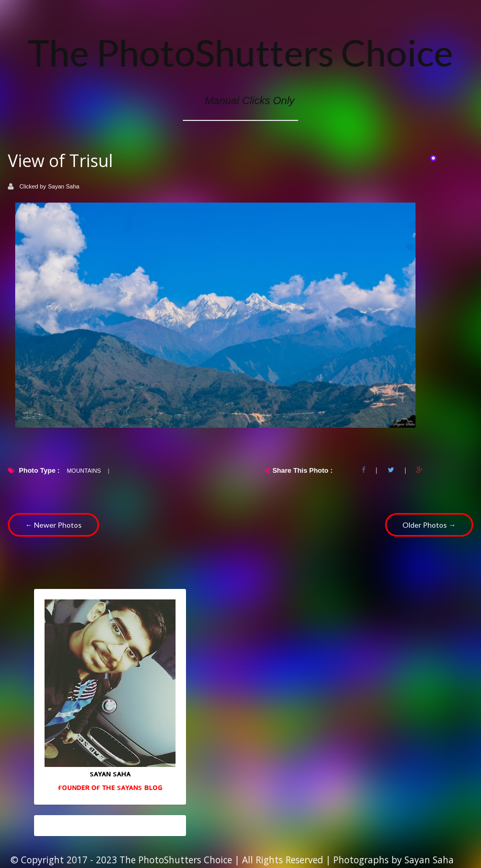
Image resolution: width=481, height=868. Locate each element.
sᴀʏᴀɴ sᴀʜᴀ (110, 773)
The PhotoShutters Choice (240, 52)
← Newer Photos (53, 525)
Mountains (84, 471)
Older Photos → (429, 525)
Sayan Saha (64, 186)
